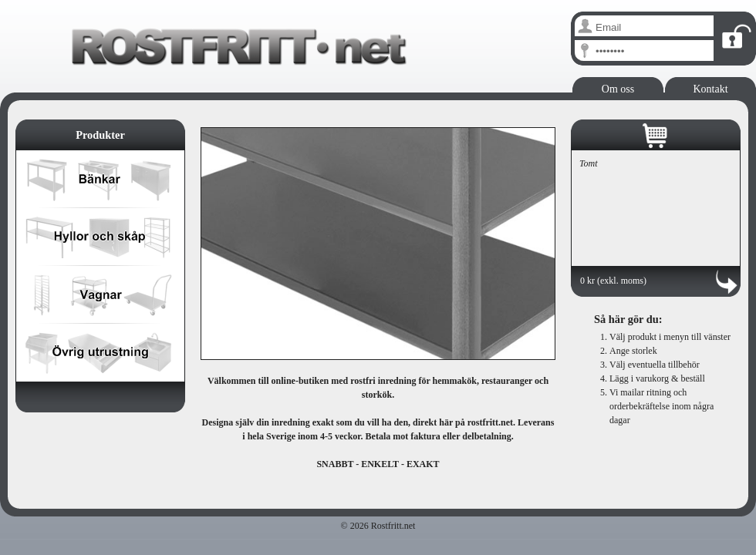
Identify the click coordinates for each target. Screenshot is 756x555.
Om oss (618, 89)
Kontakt (710, 89)
